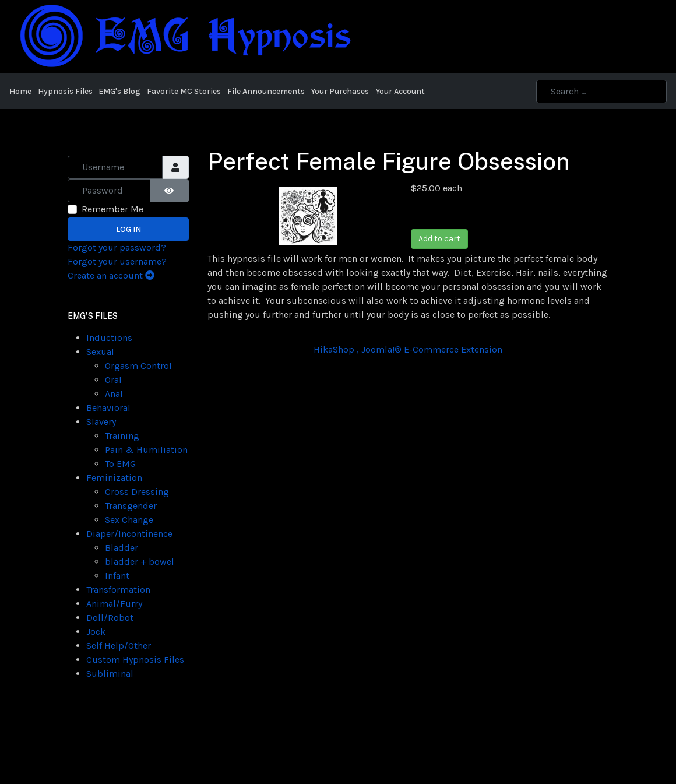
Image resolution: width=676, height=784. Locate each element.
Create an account (111, 275)
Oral (113, 380)
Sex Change (129, 520)
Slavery (101, 422)
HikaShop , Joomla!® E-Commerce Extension (408, 349)
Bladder (122, 548)
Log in (128, 229)
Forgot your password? (117, 247)
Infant (117, 576)
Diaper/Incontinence (129, 534)
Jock (96, 632)
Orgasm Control (138, 366)
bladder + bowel (140, 562)
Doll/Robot (110, 618)
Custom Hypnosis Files (135, 660)
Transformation (118, 590)
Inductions (109, 338)
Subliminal (110, 674)
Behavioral (108, 408)
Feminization (114, 478)
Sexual (100, 352)
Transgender (131, 506)
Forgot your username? (117, 261)
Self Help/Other (119, 646)
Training (122, 436)
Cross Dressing (137, 492)
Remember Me (112, 209)
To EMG (120, 464)
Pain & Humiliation (146, 450)
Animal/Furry (114, 604)
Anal (114, 394)
